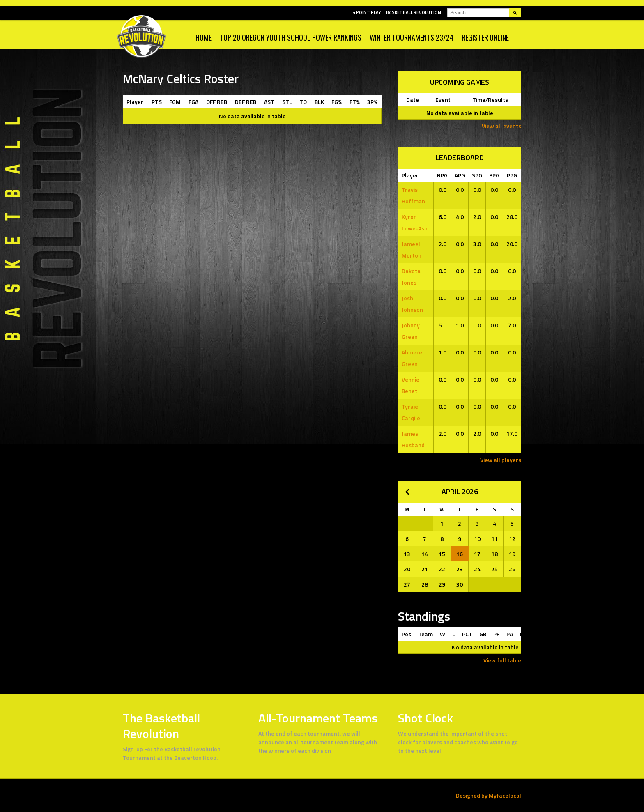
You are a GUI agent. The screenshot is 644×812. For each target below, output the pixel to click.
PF (496, 634)
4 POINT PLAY (367, 12)
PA (510, 634)
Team (425, 634)
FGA (193, 102)
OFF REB (217, 102)
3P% (372, 102)
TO (303, 102)
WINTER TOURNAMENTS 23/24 (412, 37)
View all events (501, 126)
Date (413, 100)
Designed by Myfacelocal (489, 795)
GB (483, 634)
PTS (157, 102)
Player (135, 102)
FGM (175, 102)
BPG (494, 175)
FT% (355, 102)
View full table (502, 660)
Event (443, 100)
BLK (319, 102)
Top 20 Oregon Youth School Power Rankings (291, 37)
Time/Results (490, 100)
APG (460, 175)
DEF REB (246, 102)
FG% (337, 102)
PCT (467, 634)
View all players (501, 460)
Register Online (485, 37)
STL (287, 102)
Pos (406, 634)
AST (269, 102)
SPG (477, 175)
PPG (512, 175)
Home (204, 37)
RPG (442, 175)
